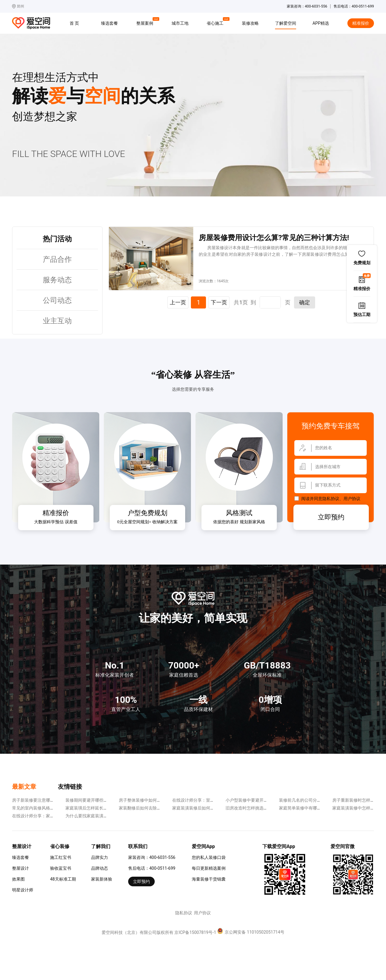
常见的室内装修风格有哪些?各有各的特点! (52, 808)
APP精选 (321, 23)
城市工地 (180, 23)
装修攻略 (250, 23)
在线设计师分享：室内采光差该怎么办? (209, 800)
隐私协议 (331, 499)
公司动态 (57, 300)
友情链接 (70, 787)
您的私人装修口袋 (209, 857)
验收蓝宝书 (61, 868)
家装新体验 (102, 879)
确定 (305, 302)
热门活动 (57, 239)
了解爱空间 (286, 23)
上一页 (178, 302)
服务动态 (57, 280)
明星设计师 (23, 890)
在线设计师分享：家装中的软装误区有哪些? (53, 816)
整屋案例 (146, 22)
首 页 (74, 23)
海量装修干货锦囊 (209, 879)
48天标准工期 (63, 879)
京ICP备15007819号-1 (195, 932)
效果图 (18, 879)
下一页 (219, 302)
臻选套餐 (109, 23)
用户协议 (352, 499)
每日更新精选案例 (209, 868)
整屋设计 (21, 868)
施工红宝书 (61, 857)
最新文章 (24, 787)
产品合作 (57, 259)
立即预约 (331, 517)
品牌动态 (100, 868)
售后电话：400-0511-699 (152, 868)
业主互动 (57, 321)
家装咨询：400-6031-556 (152, 857)
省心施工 (216, 22)
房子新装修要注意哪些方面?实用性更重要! (52, 800)
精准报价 (361, 23)
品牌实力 (100, 857)
